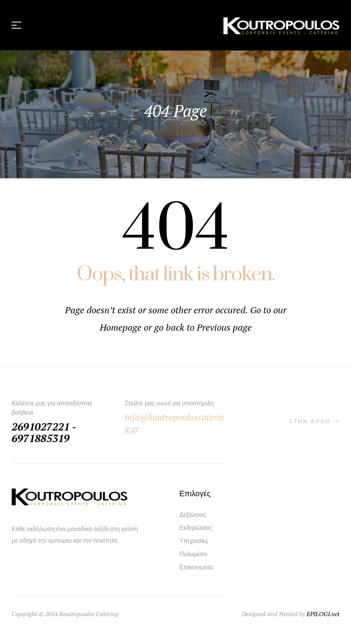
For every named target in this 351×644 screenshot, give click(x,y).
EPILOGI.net (323, 614)
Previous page (224, 327)
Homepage (122, 327)
